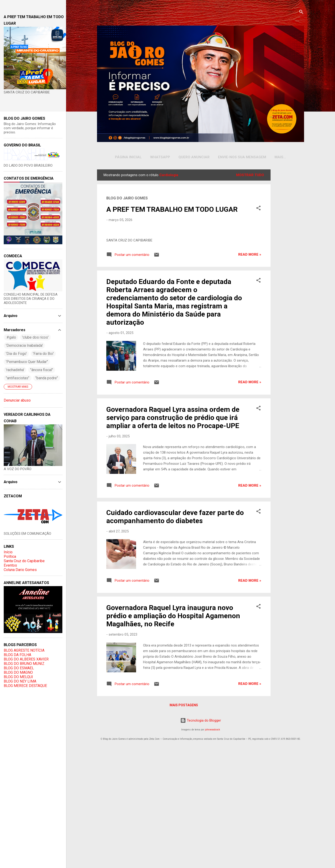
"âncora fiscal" (42, 370)
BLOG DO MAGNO (18, 672)
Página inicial (124, 157)
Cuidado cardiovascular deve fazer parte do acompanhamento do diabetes (175, 634)
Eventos (10, 565)
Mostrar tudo (250, 176)
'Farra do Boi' (43, 354)
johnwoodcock (213, 847)
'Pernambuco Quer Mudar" (27, 362)
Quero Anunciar (189, 157)
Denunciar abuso (17, 400)
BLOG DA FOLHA (17, 655)
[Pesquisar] (301, 13)
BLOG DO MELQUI (18, 677)
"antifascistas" (18, 378)
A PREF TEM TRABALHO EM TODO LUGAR (172, 210)
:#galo (11, 337)
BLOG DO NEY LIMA (20, 681)
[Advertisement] (288, 240)
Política (10, 556)
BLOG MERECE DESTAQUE (25, 686)
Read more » (250, 372)
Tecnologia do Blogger (201, 838)
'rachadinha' (15, 370)
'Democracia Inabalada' (24, 345)
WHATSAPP (155, 157)
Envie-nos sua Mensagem (237, 157)
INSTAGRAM (280, 157)
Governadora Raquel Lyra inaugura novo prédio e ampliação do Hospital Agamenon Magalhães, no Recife (173, 733)
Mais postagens (184, 822)
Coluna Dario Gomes (20, 570)
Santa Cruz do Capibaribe (24, 561)
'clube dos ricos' (35, 337)
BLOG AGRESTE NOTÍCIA (24, 650)
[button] (258, 210)
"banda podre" (47, 378)
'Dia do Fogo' (16, 354)
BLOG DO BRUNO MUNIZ (24, 664)
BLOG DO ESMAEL (19, 668)
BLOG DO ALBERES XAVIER (26, 659)
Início (8, 552)
